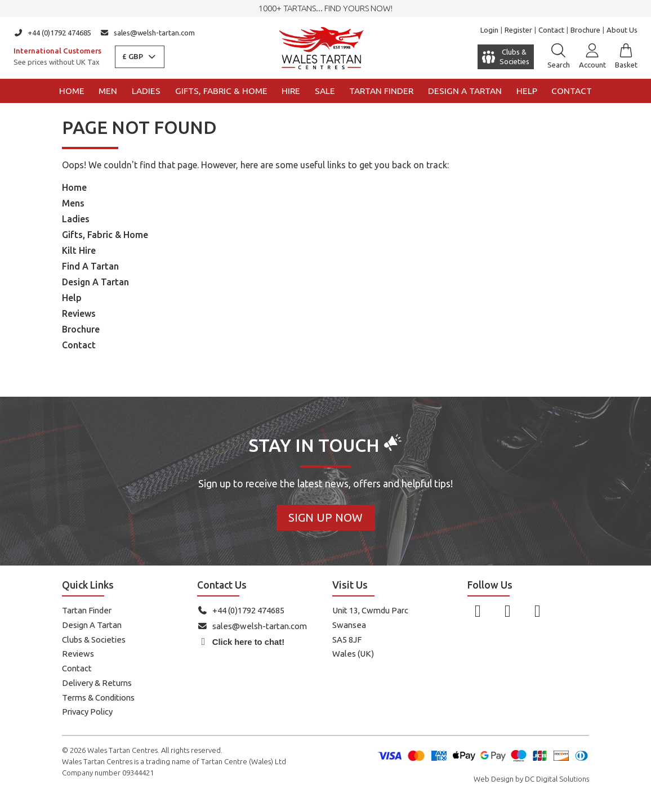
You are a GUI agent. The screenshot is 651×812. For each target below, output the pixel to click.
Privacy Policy (87, 712)
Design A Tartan (95, 282)
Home (72, 91)
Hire (291, 91)
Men (108, 91)
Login (489, 30)
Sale (325, 91)
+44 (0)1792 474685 (52, 33)
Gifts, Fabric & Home (221, 91)
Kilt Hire (79, 250)
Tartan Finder (381, 91)
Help (527, 91)
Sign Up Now (325, 517)
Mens (73, 203)
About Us (622, 30)
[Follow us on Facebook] (478, 611)
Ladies (146, 91)
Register (518, 30)
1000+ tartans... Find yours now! (325, 8)
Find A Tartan (90, 266)
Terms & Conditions (98, 697)
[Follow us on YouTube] (538, 611)
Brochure (585, 30)
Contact (551, 30)
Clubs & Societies (94, 640)
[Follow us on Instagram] (508, 611)
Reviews (79, 313)
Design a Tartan (465, 91)
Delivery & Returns (97, 683)
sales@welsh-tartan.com (148, 33)
